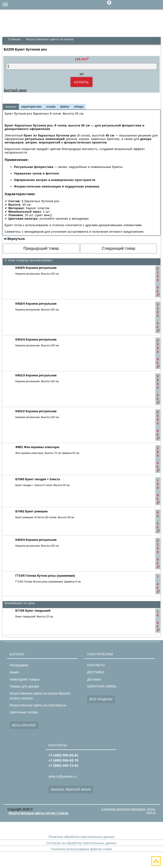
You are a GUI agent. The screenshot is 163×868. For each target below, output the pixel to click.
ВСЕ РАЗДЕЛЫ (101, 699)
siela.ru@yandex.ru (130, 5)
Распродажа (19, 665)
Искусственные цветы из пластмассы (38, 705)
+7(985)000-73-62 (140, 5)
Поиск (121, 5)
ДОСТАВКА (96, 672)
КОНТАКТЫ (96, 665)
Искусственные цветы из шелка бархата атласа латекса (40, 696)
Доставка (94, 679)
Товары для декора (24, 686)
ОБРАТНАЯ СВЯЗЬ (102, 686)
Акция (14, 672)
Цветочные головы (24, 712)
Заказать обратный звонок (71, 789)
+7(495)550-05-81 (158, 5)
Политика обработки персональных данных (81, 837)
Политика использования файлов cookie (81, 849)
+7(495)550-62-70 (149, 5)
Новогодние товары (25, 679)
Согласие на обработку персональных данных (81, 843)
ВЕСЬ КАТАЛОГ (24, 725)
